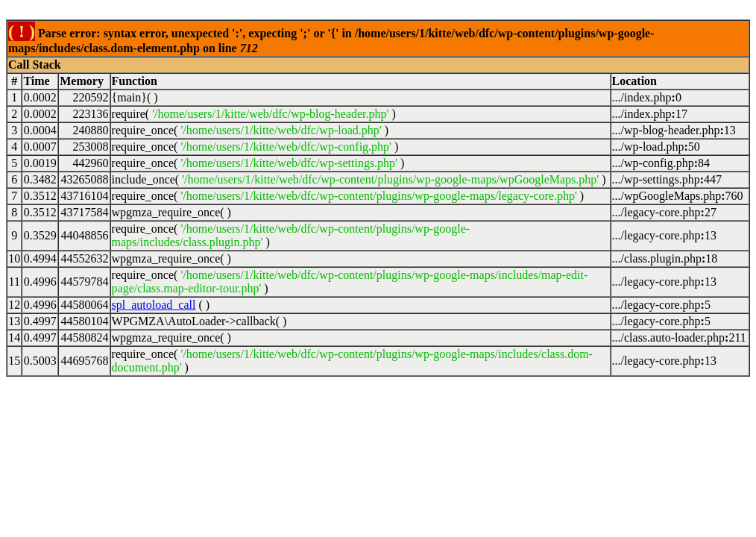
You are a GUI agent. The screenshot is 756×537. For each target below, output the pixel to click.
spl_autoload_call (154, 305)
